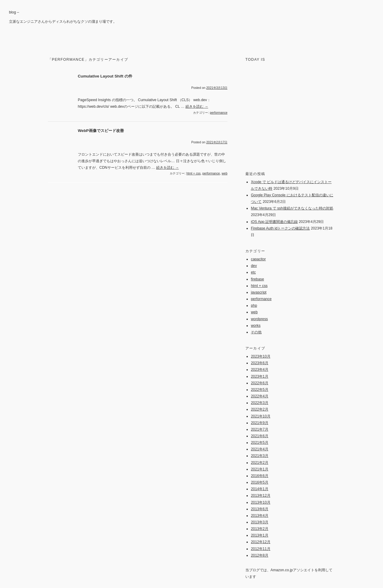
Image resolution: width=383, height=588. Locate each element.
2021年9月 (259, 423)
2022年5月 (259, 390)
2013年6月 (259, 509)
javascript (259, 292)
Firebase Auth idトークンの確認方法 (280, 228)
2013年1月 (259, 535)
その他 (256, 332)
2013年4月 (259, 516)
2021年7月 (259, 429)
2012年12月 (260, 542)
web (225, 173)
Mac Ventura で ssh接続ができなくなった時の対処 (292, 208)
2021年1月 (259, 469)
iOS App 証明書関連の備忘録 (274, 222)
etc (253, 272)
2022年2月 (259, 409)
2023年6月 (259, 363)
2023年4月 (259, 370)
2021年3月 (259, 456)
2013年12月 (260, 496)
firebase (257, 279)
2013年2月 (259, 529)
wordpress (259, 319)
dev (254, 266)
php (254, 306)
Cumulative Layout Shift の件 (105, 76)
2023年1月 (259, 376)
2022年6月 (259, 383)
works (256, 326)
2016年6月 (259, 476)
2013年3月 (259, 522)
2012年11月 (260, 549)
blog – (14, 12)
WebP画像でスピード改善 (101, 131)
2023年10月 (260, 356)
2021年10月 (260, 416)
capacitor (258, 259)
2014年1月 (259, 489)
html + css (193, 173)
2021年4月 (259, 449)
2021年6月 (259, 436)
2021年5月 (259, 443)
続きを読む (197, 107)
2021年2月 (259, 463)
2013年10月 (260, 502)
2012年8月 (259, 555)
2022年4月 (259, 396)
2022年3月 (259, 403)
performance (219, 113)
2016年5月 (259, 482)
